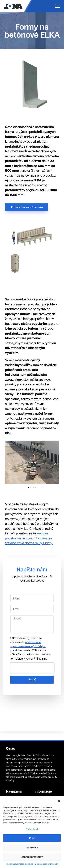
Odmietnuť (32, 847)
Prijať (32, 838)
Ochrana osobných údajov (47, 864)
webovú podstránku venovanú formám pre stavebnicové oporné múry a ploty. (29, 538)
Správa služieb (32, 829)
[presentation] (32, 668)
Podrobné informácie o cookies (20, 864)
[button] (59, 801)
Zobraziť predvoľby (32, 857)
